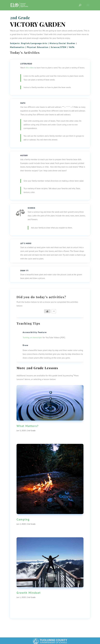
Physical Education (38, 47)
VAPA (72, 47)
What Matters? (28, 426)
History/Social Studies (62, 43)
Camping (23, 519)
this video (30, 68)
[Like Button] (47, 311)
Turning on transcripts (32, 337)
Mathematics (17, 47)
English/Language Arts (34, 43)
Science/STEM (59, 47)
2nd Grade (20, 18)
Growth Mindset (29, 593)
